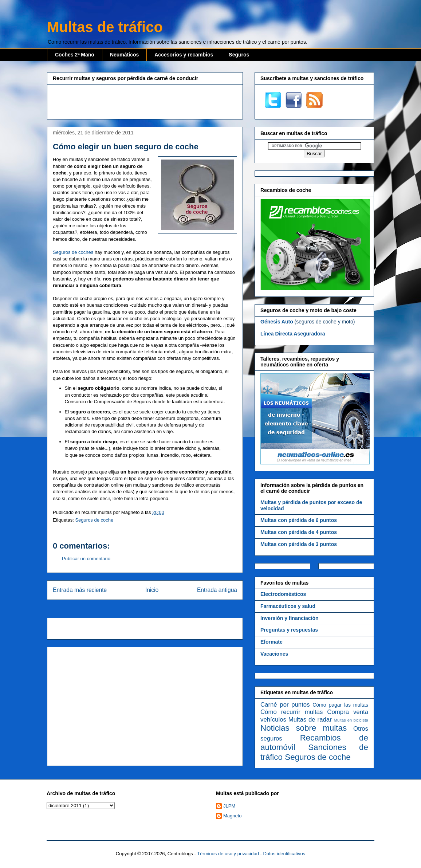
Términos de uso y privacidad (228, 854)
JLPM (229, 806)
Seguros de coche (94, 520)
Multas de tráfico (105, 27)
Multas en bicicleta (351, 720)
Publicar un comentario (86, 559)
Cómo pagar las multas (340, 705)
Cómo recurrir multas (292, 712)
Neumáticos (124, 55)
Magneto (233, 816)
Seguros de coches (73, 252)
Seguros (239, 55)
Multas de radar (310, 720)
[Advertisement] (145, 101)
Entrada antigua (217, 590)
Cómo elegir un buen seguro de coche (126, 147)
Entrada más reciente (80, 590)
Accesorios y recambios (184, 55)
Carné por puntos (285, 705)
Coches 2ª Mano (75, 55)
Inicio (152, 590)
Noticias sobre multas (304, 728)
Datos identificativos (284, 854)
